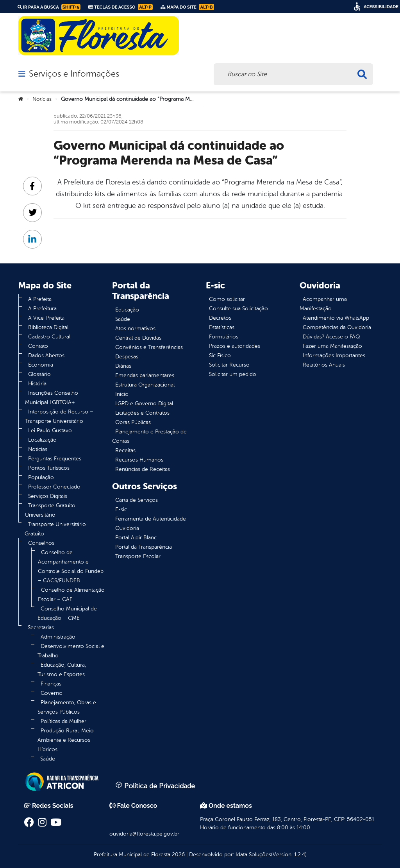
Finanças (51, 684)
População (41, 477)
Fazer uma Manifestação (332, 346)
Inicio (122, 394)
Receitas (125, 450)
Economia (41, 365)
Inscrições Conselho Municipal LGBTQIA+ (52, 398)
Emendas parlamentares (145, 375)
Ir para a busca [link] (49, 7)
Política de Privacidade (155, 786)
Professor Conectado (54, 487)
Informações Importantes (334, 355)
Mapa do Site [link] (187, 7)
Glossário (39, 374)
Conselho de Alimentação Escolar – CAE (71, 595)
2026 (178, 855)
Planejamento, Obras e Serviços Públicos (67, 707)
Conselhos (41, 543)
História (37, 384)
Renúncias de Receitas (143, 469)
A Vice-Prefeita (46, 318)
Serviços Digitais (48, 496)
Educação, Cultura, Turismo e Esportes (62, 670)
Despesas (127, 357)
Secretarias (41, 627)
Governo (52, 693)
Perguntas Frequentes (55, 459)
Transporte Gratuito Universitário (50, 510)
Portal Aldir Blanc (136, 538)
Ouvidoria (127, 528)
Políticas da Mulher (63, 721)
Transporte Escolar (138, 556)
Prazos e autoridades (235, 346)
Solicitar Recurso (229, 365)
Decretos (220, 318)
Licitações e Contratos (142, 413)
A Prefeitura (42, 309)
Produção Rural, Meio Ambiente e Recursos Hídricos (66, 740)
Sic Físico (220, 355)
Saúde (48, 759)
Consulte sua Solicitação (238, 309)
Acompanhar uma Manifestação (323, 304)
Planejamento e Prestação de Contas (149, 436)
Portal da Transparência (144, 547)
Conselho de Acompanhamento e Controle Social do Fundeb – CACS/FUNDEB (71, 566)
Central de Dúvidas (138, 338)
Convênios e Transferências (149, 347)
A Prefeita (40, 299)
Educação (127, 310)
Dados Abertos (46, 355)
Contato (38, 346)
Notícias (42, 99)
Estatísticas (222, 327)
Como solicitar (227, 299)
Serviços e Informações (74, 74)
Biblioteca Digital (48, 327)
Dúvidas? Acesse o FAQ (331, 337)
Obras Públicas (133, 422)
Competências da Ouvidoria (337, 327)
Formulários (224, 337)
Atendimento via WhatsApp (336, 318)
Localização (42, 440)
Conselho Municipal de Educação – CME (67, 613)
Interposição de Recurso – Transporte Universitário (59, 416)
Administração (58, 637)
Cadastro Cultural (49, 337)
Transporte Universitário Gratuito (55, 529)
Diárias (123, 366)
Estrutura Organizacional (145, 385)
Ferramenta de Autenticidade (151, 519)
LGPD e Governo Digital (144, 404)
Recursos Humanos (139, 460)
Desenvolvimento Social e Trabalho (71, 651)
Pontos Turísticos (49, 468)
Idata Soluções (253, 855)
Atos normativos (135, 328)
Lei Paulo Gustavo (50, 430)
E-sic (121, 509)
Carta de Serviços (137, 500)
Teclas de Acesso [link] (121, 7)
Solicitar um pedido (233, 374)
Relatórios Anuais (324, 365)
